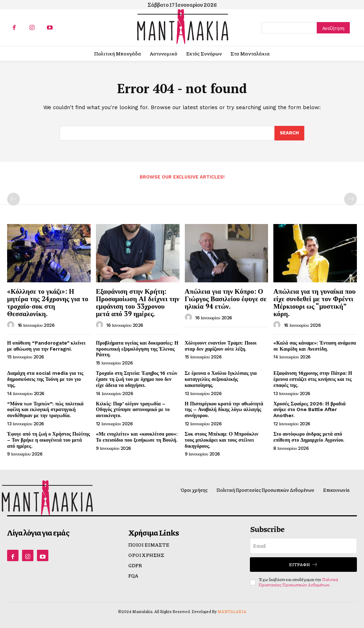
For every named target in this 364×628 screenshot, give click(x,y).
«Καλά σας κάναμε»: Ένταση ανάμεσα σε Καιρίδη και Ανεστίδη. (315, 346)
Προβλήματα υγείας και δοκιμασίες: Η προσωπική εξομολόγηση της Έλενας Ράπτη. (137, 349)
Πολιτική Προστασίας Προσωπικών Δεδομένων (298, 582)
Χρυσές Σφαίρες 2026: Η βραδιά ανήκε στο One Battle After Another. (309, 410)
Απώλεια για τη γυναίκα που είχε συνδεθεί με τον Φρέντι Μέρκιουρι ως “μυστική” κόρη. (314, 302)
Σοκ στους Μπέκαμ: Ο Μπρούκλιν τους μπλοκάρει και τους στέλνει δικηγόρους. (222, 440)
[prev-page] (14, 199)
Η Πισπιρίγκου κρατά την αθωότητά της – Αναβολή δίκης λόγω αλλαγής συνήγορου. (224, 410)
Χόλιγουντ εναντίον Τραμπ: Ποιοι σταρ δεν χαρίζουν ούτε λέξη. (221, 346)
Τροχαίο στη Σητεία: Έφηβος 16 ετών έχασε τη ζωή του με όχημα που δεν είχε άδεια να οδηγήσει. (137, 379)
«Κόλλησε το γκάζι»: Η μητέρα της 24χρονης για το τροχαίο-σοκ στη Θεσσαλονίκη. (48, 302)
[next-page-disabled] (350, 199)
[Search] (333, 28)
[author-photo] (12, 325)
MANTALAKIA (232, 611)
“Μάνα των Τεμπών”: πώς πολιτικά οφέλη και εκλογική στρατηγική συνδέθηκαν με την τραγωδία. (45, 410)
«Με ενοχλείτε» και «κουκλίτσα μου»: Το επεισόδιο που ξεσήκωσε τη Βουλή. (137, 437)
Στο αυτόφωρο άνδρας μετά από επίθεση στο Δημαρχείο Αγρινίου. (309, 437)
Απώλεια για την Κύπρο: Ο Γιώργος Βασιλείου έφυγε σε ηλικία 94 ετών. (226, 299)
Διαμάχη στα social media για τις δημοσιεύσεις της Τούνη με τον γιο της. (45, 379)
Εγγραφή (303, 565)
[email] (303, 546)
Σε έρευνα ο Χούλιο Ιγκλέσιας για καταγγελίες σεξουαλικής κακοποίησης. (221, 379)
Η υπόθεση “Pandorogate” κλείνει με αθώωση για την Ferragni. (46, 346)
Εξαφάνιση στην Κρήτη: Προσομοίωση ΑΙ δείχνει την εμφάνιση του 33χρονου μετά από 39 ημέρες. (138, 302)
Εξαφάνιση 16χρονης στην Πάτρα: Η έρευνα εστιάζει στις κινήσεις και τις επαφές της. (313, 379)
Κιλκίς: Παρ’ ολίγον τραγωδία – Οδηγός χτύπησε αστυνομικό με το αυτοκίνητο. (133, 410)
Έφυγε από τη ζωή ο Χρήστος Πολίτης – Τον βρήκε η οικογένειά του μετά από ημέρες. (49, 440)
